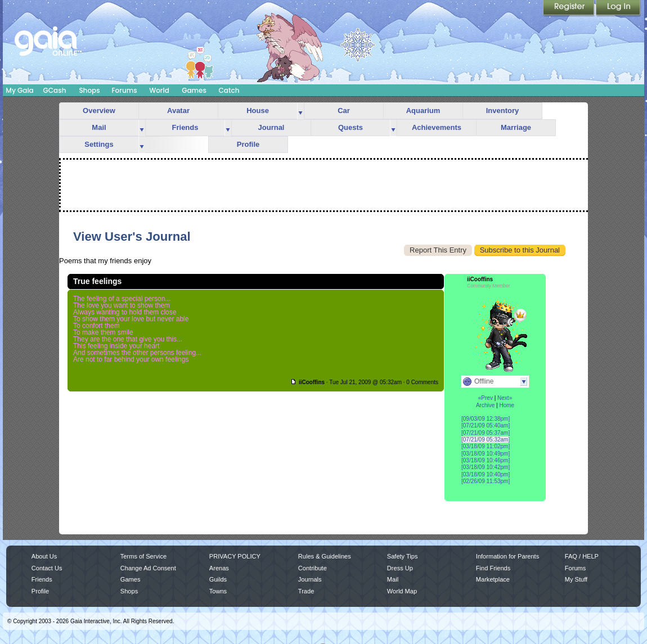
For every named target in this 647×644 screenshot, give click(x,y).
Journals (310, 579)
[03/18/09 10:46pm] (486, 460)
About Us (44, 556)
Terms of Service (143, 556)
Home (507, 405)
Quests (351, 127)
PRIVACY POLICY (235, 556)
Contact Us (47, 568)
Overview (99, 111)
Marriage (516, 127)
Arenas (219, 568)
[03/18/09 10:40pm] (486, 474)
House (258, 111)
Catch (229, 90)
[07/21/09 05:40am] (486, 425)
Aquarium (423, 111)
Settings (99, 144)
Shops (89, 90)
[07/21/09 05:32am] (486, 440)
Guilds (218, 579)
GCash (55, 90)
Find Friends (493, 568)
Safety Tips (403, 556)
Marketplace (493, 579)
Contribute (313, 568)
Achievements (437, 127)
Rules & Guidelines (325, 556)
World (159, 90)
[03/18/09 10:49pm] (486, 454)
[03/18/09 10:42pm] (486, 467)
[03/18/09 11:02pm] (486, 446)
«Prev (486, 398)
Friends (185, 127)
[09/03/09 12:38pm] (486, 419)
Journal (271, 127)
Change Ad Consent (148, 568)
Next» (505, 398)
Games (194, 90)
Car (344, 111)
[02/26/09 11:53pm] (486, 481)
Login (618, 8)
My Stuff (576, 579)
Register (569, 8)
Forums (124, 90)
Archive (485, 405)
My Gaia (19, 90)
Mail (99, 127)
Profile (248, 144)
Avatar (178, 111)
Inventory (503, 111)
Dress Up (400, 568)
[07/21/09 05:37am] (486, 433)
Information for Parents (507, 556)
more (300, 111)
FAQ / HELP (582, 556)
